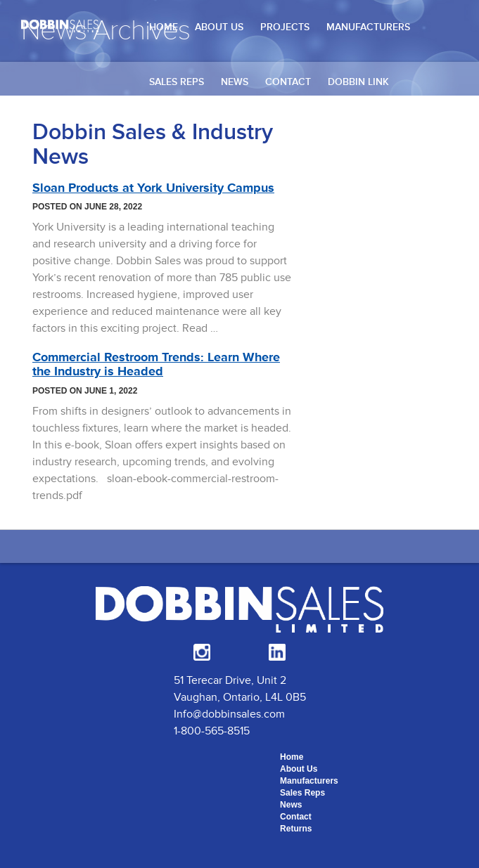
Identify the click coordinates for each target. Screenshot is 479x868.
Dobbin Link (358, 82)
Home (164, 27)
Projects (285, 27)
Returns (296, 829)
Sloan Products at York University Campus (153, 188)
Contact (288, 82)
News (235, 82)
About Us (219, 27)
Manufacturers (368, 27)
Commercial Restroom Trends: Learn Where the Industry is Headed (156, 364)
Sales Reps (177, 82)
